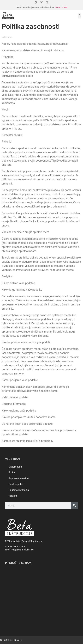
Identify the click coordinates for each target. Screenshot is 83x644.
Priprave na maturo (19, 478)
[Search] (74, 506)
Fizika (12, 473)
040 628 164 (61, 8)
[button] (80, 16)
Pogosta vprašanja (19, 490)
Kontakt (13, 496)
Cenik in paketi (16, 484)
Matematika (15, 467)
